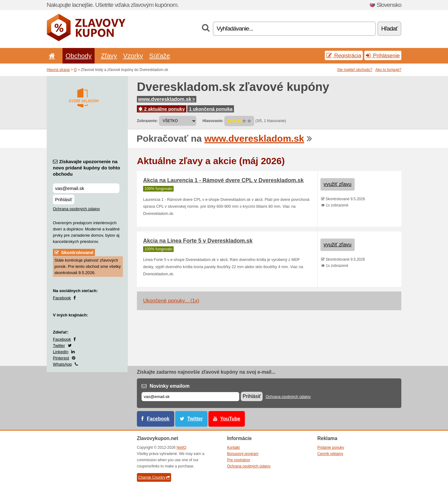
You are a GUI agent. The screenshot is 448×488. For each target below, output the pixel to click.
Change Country (154, 477)
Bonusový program (243, 454)
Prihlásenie (383, 55)
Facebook (62, 298)
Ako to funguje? (388, 70)
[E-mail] (190, 397)
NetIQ (182, 448)
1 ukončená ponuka (211, 109)
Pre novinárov (239, 460)
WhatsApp (62, 364)
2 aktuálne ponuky (162, 109)
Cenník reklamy (330, 454)
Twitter (59, 346)
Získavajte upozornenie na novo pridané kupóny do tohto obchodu (86, 168)
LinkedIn (61, 352)
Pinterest (61, 358)
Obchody (79, 56)
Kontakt (233, 448)
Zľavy (109, 56)
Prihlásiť (64, 199)
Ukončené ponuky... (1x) (171, 301)
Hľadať (389, 28)
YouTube (230, 419)
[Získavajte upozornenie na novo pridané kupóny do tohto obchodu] (86, 188)
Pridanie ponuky (331, 448)
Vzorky (133, 56)
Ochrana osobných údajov (76, 209)
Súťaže (160, 56)
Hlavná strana (58, 70)
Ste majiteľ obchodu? (355, 70)
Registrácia (344, 55)
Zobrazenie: (147, 121)
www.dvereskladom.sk (167, 99)
